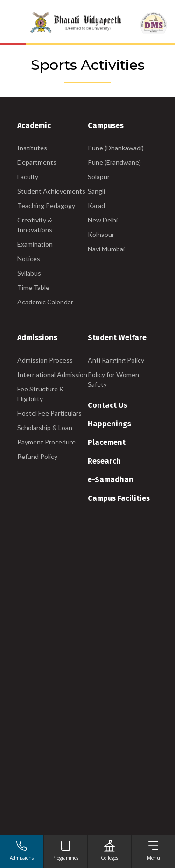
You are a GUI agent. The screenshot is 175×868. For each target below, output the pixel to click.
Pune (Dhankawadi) (116, 148)
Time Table (33, 287)
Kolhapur (101, 234)
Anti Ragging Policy (116, 360)
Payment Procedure (46, 442)
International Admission (52, 374)
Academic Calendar (45, 302)
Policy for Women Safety (113, 379)
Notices (29, 259)
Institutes (32, 148)
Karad (96, 205)
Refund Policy (37, 456)
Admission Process (45, 360)
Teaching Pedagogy (46, 205)
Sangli (96, 191)
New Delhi (103, 220)
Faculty (28, 177)
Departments (37, 162)
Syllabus (29, 273)
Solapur (99, 177)
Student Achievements (51, 191)
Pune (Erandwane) (114, 162)
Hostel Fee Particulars (49, 413)
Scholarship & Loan (45, 427)
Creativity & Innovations (35, 225)
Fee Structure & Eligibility (41, 394)
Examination (35, 244)
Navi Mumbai (106, 249)
